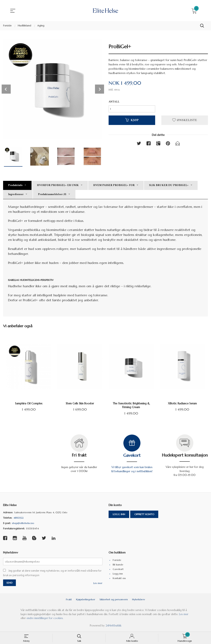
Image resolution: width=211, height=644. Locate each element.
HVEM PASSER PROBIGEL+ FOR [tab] (114, 185)
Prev (6, 89)
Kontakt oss (119, 579)
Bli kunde (118, 565)
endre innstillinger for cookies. (45, 619)
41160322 (18, 518)
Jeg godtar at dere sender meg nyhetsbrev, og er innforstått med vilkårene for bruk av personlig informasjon (52, 574)
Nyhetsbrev (139, 600)
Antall (114, 102)
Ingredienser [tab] (16, 194)
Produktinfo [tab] (15, 185)
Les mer (98, 584)
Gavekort (132, 455)
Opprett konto (144, 514)
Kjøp (132, 121)
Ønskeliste (185, 121)
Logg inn (119, 514)
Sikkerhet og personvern (114, 600)
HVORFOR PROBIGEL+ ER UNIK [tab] (58, 185)
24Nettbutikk (113, 626)
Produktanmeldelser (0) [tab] (52, 194)
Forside (117, 560)
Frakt (69, 600)
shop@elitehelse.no (23, 523)
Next (100, 89)
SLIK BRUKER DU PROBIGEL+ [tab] (169, 185)
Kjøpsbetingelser (86, 600)
